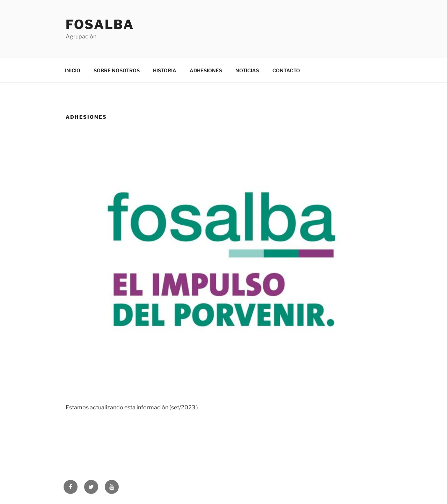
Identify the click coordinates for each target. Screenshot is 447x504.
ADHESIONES (206, 70)
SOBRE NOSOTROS (117, 70)
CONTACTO (286, 70)
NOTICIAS (247, 70)
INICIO (73, 70)
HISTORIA (165, 70)
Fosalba (100, 24)
